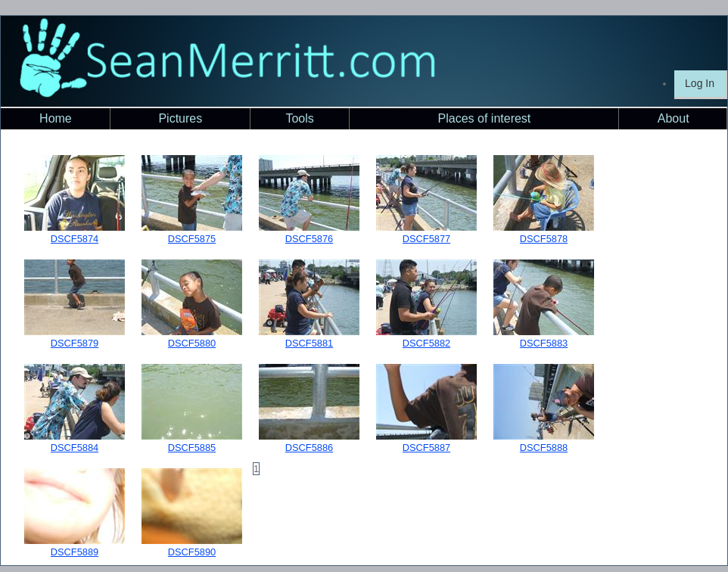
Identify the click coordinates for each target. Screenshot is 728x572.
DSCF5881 (309, 343)
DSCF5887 (426, 448)
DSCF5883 (544, 343)
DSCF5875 (192, 239)
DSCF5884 (75, 448)
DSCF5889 (75, 552)
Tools (299, 118)
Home (56, 118)
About (674, 118)
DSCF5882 (426, 343)
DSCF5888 (544, 448)
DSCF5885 (192, 448)
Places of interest (485, 118)
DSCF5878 (544, 239)
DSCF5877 (426, 239)
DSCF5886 (309, 448)
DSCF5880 (192, 343)
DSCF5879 (75, 343)
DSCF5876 (309, 239)
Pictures (180, 118)
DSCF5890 (192, 552)
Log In (700, 83)
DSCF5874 (75, 239)
